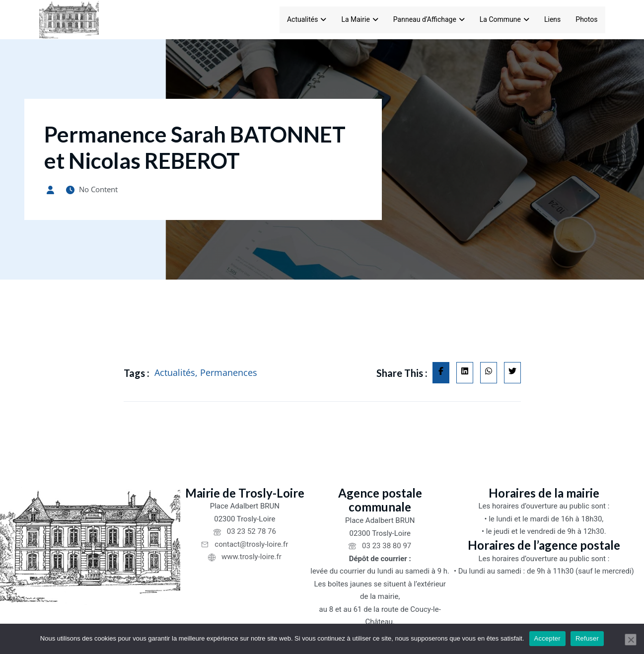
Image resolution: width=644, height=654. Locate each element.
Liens (552, 19)
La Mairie (359, 19)
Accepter (547, 638)
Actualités (307, 19)
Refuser (587, 638)
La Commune (504, 19)
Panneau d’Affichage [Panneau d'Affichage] (429, 19)
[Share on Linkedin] (465, 375)
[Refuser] (631, 640)
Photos (586, 19)
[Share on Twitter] (512, 375)
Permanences (229, 375)
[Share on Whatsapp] (489, 375)
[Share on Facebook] (441, 375)
